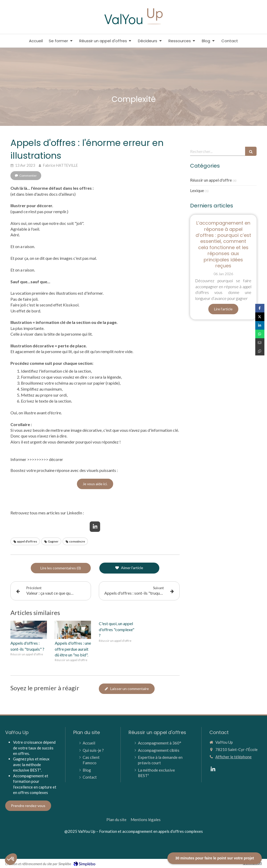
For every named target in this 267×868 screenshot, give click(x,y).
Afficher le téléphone (233, 757)
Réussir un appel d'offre (211, 180)
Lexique (197, 190)
